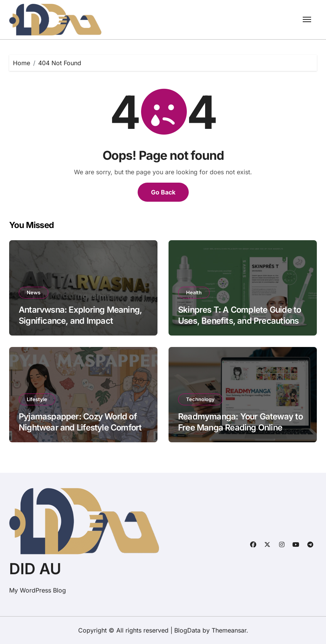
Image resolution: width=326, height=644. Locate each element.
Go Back (163, 192)
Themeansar (229, 630)
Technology (200, 399)
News (34, 292)
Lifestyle (37, 399)
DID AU (35, 569)
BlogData (187, 630)
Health (194, 292)
